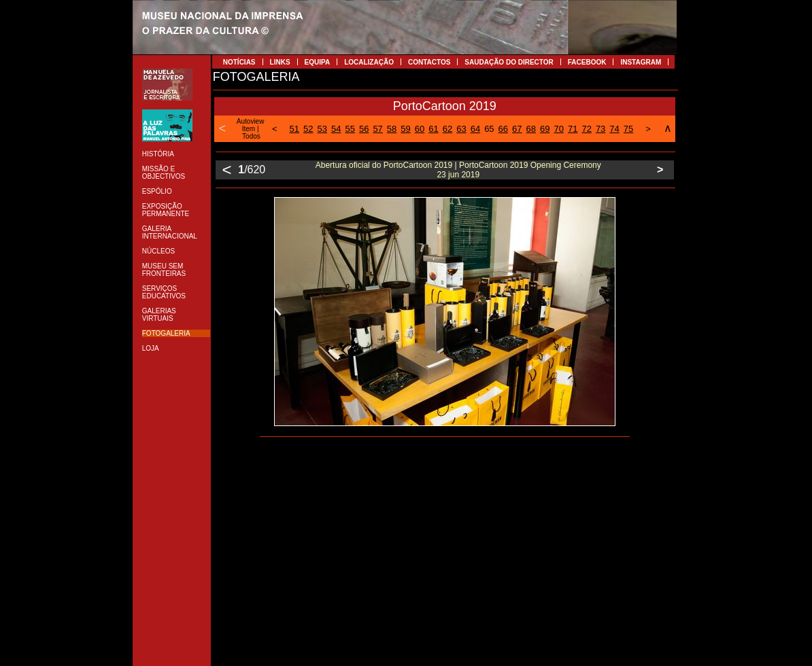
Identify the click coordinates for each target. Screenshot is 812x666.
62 (447, 129)
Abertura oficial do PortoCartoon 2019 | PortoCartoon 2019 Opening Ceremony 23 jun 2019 (458, 170)
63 (461, 129)
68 (531, 129)
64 (475, 129)
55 (350, 129)
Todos (251, 136)
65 (489, 129)
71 (573, 129)
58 (392, 129)
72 (586, 129)
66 (503, 129)
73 (600, 129)
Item (249, 129)
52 (308, 129)
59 (405, 129)
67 (517, 129)
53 (322, 129)
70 (558, 129)
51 (294, 129)
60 (420, 129)
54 (336, 129)
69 (545, 129)
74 (614, 129)
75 (628, 129)
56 (364, 129)
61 (433, 129)
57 (377, 129)
